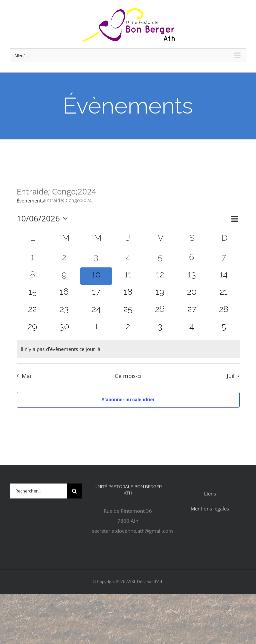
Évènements (30, 201)
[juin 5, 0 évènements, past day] (160, 259)
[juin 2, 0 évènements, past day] (64, 259)
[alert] (128, 349)
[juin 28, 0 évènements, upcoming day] (224, 311)
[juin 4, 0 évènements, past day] (128, 259)
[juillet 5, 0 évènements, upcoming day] (224, 328)
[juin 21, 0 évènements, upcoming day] (224, 293)
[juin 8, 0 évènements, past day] (33, 276)
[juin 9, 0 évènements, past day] (64, 276)
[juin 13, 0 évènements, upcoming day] (192, 276)
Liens (210, 493)
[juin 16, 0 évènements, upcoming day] (64, 293)
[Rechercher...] (38, 491)
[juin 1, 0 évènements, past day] (33, 259)
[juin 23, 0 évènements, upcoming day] (64, 311)
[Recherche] (74, 491)
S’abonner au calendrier (128, 400)
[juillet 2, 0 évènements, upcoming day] (128, 328)
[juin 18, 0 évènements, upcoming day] (128, 293)
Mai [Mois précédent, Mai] (26, 376)
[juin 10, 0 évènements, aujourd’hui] (96, 276)
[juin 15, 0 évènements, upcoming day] (33, 293)
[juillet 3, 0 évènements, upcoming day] (160, 328)
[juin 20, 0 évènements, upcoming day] (192, 293)
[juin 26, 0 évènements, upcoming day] (160, 311)
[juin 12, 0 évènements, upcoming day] (160, 276)
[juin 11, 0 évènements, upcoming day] (128, 276)
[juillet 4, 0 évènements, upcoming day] (192, 328)
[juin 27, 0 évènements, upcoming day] (192, 311)
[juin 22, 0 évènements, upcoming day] (33, 311)
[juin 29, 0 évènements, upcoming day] (33, 328)
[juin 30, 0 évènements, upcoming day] (64, 328)
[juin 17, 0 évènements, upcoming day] (96, 293)
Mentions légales (210, 508)
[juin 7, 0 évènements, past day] (224, 259)
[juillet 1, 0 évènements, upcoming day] (96, 328)
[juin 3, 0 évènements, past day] (96, 259)
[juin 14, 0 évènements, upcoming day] (224, 276)
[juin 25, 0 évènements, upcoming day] (128, 311)
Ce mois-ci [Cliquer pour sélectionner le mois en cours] (128, 376)
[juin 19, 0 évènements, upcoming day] (160, 293)
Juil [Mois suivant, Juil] (230, 376)
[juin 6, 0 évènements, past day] (192, 259)
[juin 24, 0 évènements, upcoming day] (96, 311)
